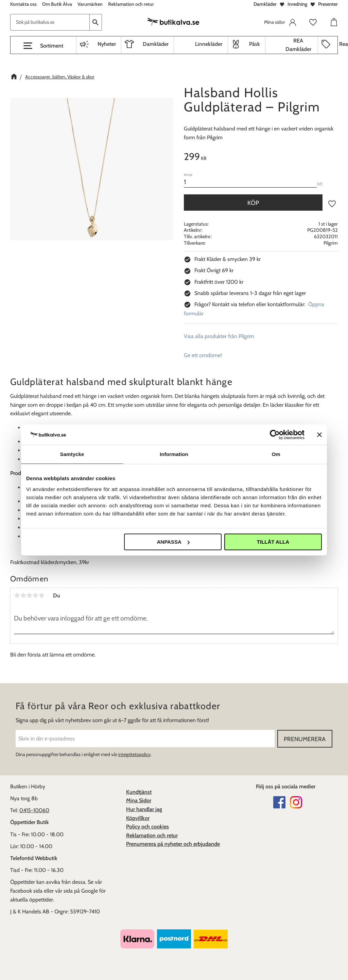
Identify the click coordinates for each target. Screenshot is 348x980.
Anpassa (173, 542)
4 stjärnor (35, 595)
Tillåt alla (273, 542)
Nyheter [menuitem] (107, 44)
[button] (43, 46)
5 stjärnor (41, 595)
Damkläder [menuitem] (156, 44)
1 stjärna (17, 595)
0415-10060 (34, 810)
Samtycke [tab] (72, 454)
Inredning (297, 4)
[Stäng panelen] (319, 435)
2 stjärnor (23, 595)
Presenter (328, 4)
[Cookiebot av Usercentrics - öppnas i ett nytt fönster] (275, 435)
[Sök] (96, 22)
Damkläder (265, 4)
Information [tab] (174, 454)
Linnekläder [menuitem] (209, 44)
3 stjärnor (29, 595)
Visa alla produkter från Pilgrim (219, 336)
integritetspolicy (134, 754)
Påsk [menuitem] (255, 44)
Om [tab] (276, 454)
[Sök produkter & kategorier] (50, 22)
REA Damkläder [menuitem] (298, 45)
